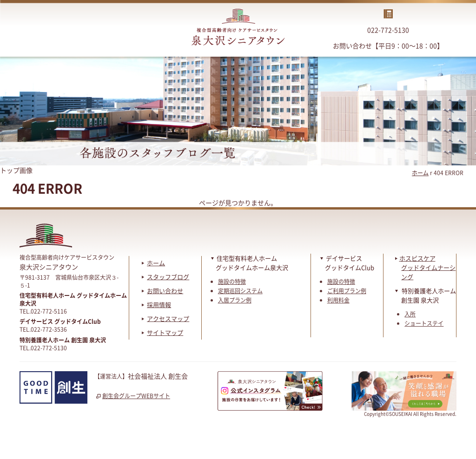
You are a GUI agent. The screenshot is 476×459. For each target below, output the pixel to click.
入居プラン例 (235, 300)
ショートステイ (424, 323)
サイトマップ (165, 332)
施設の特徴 (232, 282)
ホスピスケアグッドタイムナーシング (425, 267)
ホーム (420, 173)
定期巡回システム (240, 291)
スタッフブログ (168, 277)
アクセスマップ (168, 318)
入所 (410, 314)
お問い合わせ (165, 291)
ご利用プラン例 (347, 291)
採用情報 (159, 305)
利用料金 (338, 300)
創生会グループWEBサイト (132, 396)
